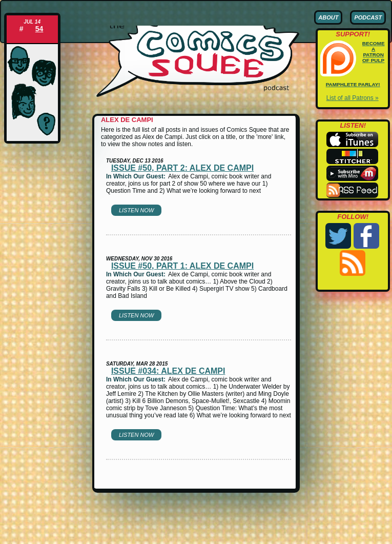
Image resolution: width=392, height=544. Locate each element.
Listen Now (136, 210)
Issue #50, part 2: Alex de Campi (182, 168)
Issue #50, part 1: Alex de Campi (182, 266)
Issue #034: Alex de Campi (168, 371)
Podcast (368, 17)
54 (39, 29)
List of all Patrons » (353, 98)
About (328, 17)
